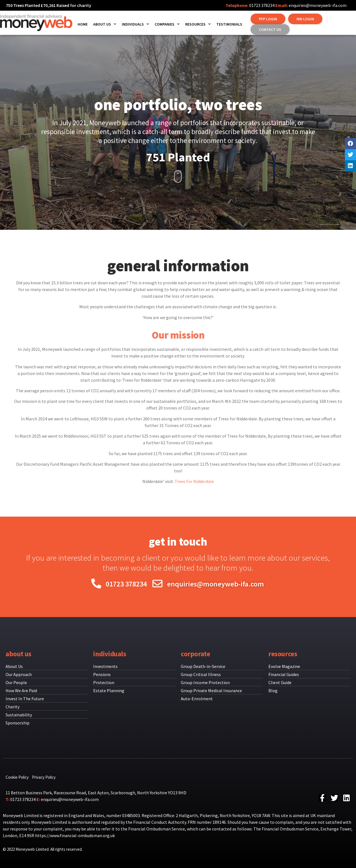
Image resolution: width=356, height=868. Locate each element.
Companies (167, 24)
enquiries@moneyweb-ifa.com (318, 5)
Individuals (135, 24)
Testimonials (229, 24)
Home (83, 24)
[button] (268, 19)
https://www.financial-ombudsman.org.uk (75, 835)
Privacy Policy (44, 777)
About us (105, 24)
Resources (198, 24)
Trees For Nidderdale (194, 481)
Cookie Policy (17, 777)
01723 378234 (262, 5)
